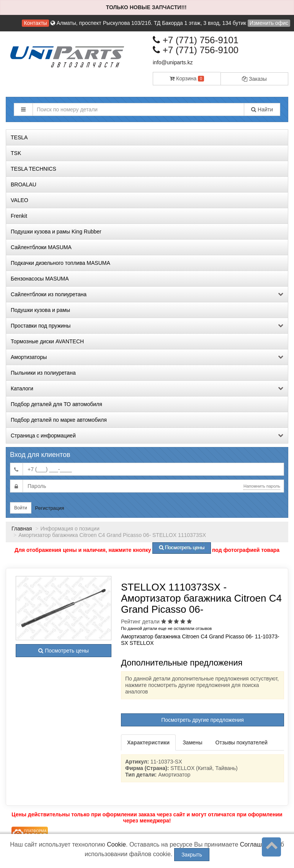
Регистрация (50, 508)
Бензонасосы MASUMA (40, 279)
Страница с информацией (147, 436)
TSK (16, 153)
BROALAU (24, 184)
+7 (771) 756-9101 (196, 40)
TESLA (19, 137)
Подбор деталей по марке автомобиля (59, 420)
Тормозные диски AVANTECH (47, 341)
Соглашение (258, 844)
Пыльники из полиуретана (43, 373)
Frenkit (19, 216)
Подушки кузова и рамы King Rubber (56, 232)
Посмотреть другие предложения (203, 720)
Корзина (187, 78)
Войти (21, 508)
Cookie (116, 844)
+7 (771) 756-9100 (196, 50)
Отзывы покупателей (242, 742)
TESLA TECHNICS (33, 169)
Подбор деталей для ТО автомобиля (56, 404)
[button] (23, 109)
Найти (262, 109)
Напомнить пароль (262, 486)
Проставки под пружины (147, 326)
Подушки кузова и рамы (40, 310)
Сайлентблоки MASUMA (41, 247)
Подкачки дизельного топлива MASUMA (60, 263)
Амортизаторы (147, 357)
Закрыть (192, 855)
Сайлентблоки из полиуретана (147, 294)
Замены (192, 742)
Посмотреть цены (63, 651)
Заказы (254, 79)
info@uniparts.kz (173, 62)
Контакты (35, 23)
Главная (22, 529)
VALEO (20, 200)
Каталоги (147, 388)
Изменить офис (269, 23)
